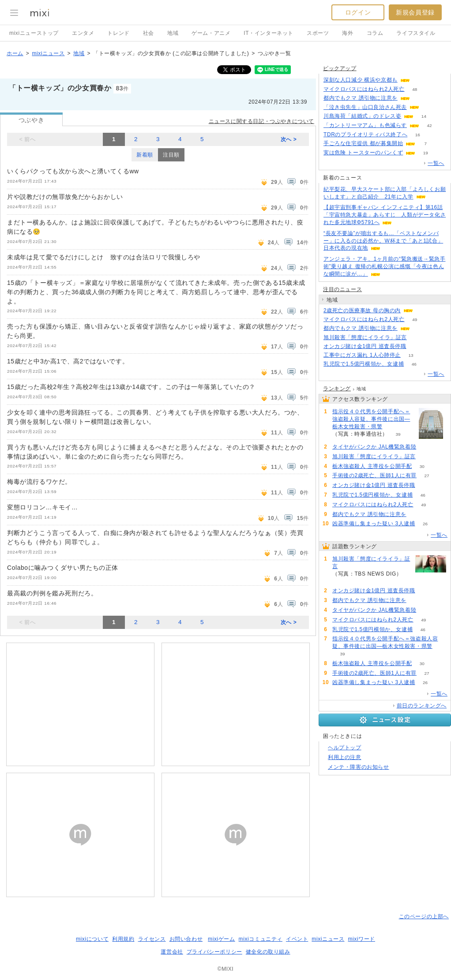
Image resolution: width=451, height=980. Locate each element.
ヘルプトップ (345, 748)
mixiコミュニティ (261, 939)
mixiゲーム (222, 939)
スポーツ (318, 33)
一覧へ (436, 163)
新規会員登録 (415, 12)
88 (420, 80)
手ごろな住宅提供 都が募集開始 (363, 143)
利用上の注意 (345, 757)
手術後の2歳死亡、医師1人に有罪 (374, 475)
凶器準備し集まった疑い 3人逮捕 (374, 524)
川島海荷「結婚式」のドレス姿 (362, 116)
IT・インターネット (269, 33)
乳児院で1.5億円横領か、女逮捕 (364, 364)
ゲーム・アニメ (211, 33)
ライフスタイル (416, 33)
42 (429, 125)
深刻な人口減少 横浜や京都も (361, 80)
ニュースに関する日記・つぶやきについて (261, 121)
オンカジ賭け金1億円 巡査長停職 (365, 346)
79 (417, 338)
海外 (348, 33)
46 (414, 364)
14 (424, 116)
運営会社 (172, 952)
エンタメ (83, 33)
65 (420, 328)
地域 (173, 33)
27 (427, 476)
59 (427, 447)
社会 (148, 33)
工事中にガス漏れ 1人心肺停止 (362, 355)
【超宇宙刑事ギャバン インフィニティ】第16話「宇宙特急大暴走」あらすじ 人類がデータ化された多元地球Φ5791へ (385, 215)
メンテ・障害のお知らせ (359, 767)
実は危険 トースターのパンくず (363, 153)
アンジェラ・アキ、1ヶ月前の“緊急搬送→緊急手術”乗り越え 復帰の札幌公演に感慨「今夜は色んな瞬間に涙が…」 (384, 266)
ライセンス (152, 939)
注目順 (171, 155)
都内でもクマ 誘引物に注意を (361, 98)
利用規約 (123, 939)
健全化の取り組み (268, 952)
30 (422, 466)
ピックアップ (340, 68)
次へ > (289, 139)
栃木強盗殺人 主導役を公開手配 (372, 466)
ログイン (358, 12)
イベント (297, 939)
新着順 (145, 155)
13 (411, 355)
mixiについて (92, 939)
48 (415, 89)
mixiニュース (48, 53)
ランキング (337, 389)
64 (420, 98)
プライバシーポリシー (214, 952)
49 (415, 320)
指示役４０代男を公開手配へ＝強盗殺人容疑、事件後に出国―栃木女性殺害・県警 (371, 419)
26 (425, 524)
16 (418, 135)
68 (416, 346)
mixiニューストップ (34, 33)
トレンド (118, 33)
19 (426, 153)
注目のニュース (342, 289)
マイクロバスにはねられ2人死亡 (364, 89)
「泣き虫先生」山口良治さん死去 (365, 107)
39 (398, 434)
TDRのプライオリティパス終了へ (365, 135)
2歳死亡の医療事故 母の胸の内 (362, 310)
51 (429, 107)
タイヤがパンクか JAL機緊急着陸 (374, 447)
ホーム (15, 53)
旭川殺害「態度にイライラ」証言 (365, 337)
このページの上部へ (424, 916)
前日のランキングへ (422, 706)
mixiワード (361, 939)
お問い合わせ (186, 939)
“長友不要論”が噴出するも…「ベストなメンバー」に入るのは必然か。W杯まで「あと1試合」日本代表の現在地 (383, 241)
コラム (375, 33)
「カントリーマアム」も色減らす (365, 125)
